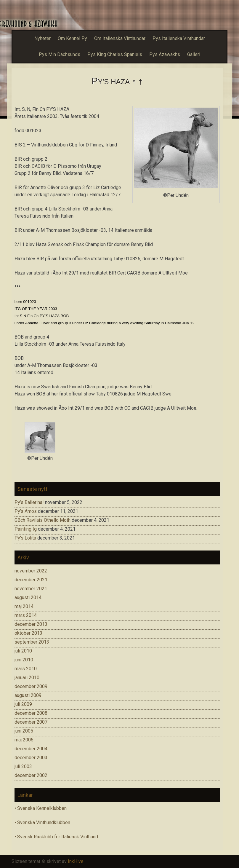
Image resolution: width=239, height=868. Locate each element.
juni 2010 (24, 660)
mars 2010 (26, 669)
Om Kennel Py (72, 38)
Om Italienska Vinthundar (120, 38)
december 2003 (31, 758)
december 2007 (31, 722)
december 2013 (31, 624)
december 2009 (31, 686)
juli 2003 (23, 766)
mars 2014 (26, 615)
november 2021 (31, 589)
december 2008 (31, 713)
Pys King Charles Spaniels (115, 54)
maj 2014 (24, 606)
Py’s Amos (26, 511)
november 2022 (31, 571)
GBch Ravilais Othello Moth (42, 520)
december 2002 (31, 775)
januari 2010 (27, 678)
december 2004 (31, 749)
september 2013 (32, 642)
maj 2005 (24, 740)
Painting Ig (26, 529)
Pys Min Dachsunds (60, 54)
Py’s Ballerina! (29, 502)
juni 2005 (24, 731)
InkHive (76, 861)
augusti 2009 (28, 695)
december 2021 (31, 580)
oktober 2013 (28, 633)
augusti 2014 (28, 597)
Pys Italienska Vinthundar (179, 38)
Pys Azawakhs (165, 54)
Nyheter (42, 38)
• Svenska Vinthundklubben (42, 822)
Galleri (194, 54)
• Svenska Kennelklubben (41, 808)
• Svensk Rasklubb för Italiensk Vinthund (56, 837)
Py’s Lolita (25, 538)
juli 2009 (23, 704)
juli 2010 (23, 651)
